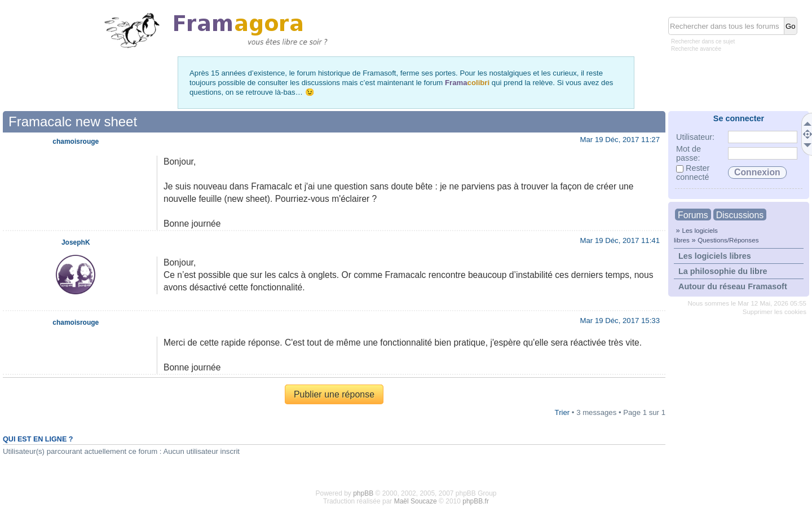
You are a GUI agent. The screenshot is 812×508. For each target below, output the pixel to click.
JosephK (76, 242)
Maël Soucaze (416, 501)
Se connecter (739, 118)
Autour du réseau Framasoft (733, 286)
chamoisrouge (76, 142)
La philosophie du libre (723, 271)
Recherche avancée (696, 49)
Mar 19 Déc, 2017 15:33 (620, 321)
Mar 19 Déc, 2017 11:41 (620, 240)
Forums (693, 215)
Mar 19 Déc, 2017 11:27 (620, 140)
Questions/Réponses (728, 240)
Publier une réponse (334, 394)
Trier (562, 412)
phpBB (363, 493)
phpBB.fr (476, 501)
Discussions (740, 215)
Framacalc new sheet (73, 122)
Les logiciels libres (715, 256)
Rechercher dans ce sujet (703, 41)
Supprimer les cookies (775, 312)
